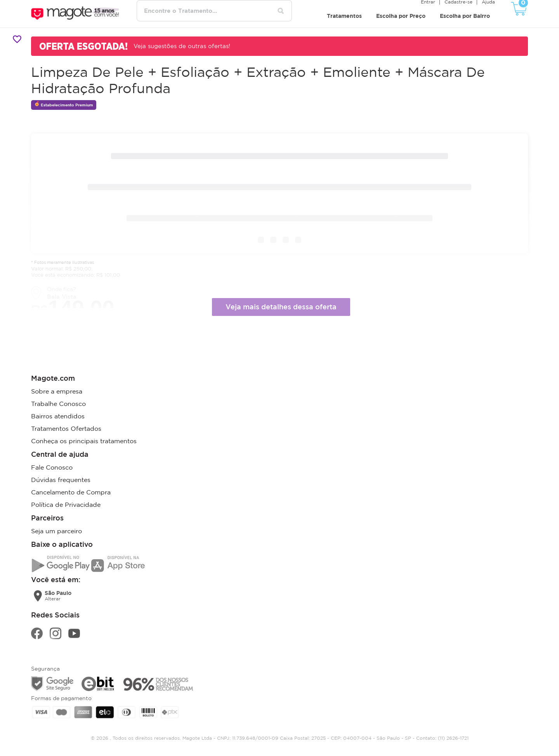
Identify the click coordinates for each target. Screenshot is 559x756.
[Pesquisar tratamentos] (281, 11)
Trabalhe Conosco (58, 404)
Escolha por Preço (401, 16)
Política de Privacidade (66, 505)
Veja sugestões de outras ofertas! (182, 46)
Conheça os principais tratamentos (84, 441)
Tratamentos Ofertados (66, 428)
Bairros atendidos (58, 416)
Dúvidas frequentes (61, 480)
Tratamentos (344, 16)
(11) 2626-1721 (453, 738)
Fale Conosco (52, 467)
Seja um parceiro (56, 531)
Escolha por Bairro (465, 16)
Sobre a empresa (57, 391)
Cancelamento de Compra (71, 492)
